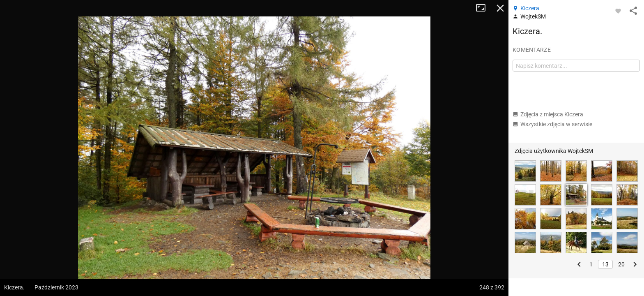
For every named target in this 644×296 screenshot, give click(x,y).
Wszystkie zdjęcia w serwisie (552, 124)
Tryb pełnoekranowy (484, 8)
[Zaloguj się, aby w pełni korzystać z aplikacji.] (618, 11)
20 (621, 264)
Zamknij (500, 8)
